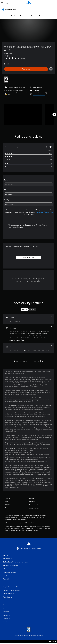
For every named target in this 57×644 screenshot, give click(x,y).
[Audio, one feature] (28, 319)
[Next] (54, 115)
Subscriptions (31, 16)
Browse (42, 16)
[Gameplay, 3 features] (28, 348)
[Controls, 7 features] (28, 334)
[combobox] (28, 184)
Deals (22, 16)
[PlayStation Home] (29, 3)
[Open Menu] (2, 3)
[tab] (25, 310)
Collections (13, 16)
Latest (5, 16)
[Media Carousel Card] (23, 115)
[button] (39, 95)
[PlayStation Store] (9, 9)
